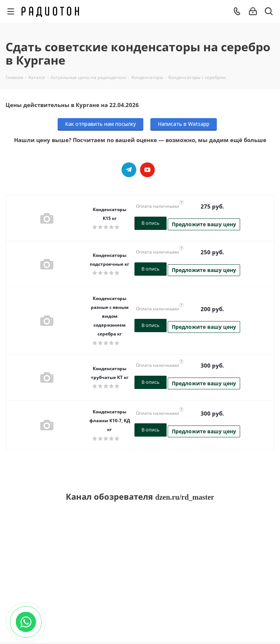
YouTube (147, 170)
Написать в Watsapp (184, 124)
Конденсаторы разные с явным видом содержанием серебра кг (110, 316)
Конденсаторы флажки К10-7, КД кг (110, 421)
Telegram (129, 170)
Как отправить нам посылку (100, 124)
